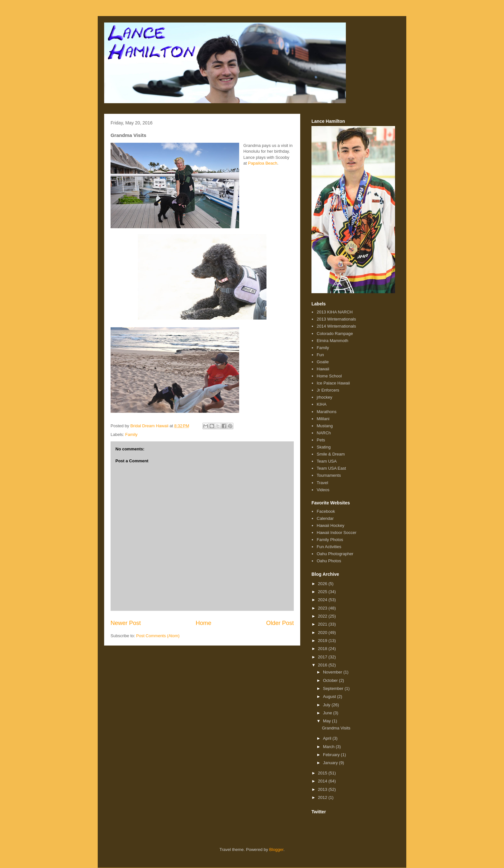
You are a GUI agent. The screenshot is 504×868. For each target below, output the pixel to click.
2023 (323, 608)
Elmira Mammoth (332, 341)
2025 (323, 592)
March (329, 747)
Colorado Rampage (335, 334)
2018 (323, 649)
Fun (320, 355)
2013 (323, 789)
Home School (329, 376)
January (331, 763)
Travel (322, 483)
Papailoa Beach (262, 163)
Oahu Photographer (335, 554)
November (333, 672)
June (328, 713)
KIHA (321, 404)
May (328, 721)
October (331, 680)
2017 (323, 657)
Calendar (325, 518)
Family (131, 434)
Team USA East (331, 468)
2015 (323, 773)
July (327, 705)
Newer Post (126, 623)
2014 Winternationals (336, 326)
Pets (321, 440)
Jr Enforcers (328, 390)
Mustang (325, 426)
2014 (323, 781)
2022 (323, 616)
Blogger (276, 850)
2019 (323, 641)
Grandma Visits (336, 728)
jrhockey (324, 397)
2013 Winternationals (336, 319)
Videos (323, 490)
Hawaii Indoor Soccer (337, 533)
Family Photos (330, 540)
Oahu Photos (329, 561)
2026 (323, 584)
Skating (324, 447)
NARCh (324, 433)
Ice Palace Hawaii (333, 383)
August (330, 696)
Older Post (280, 623)
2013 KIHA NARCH (335, 312)
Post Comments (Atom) (158, 636)
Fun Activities (329, 547)
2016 (323, 665)
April (328, 738)
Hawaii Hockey (330, 525)
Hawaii (323, 369)
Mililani (323, 419)
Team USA (327, 461)
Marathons (326, 412)
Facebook (326, 511)
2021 (323, 624)
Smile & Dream (331, 454)
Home (204, 623)
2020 (323, 633)
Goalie (323, 362)
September (334, 688)
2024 (323, 600)
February (332, 755)
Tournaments (329, 475)
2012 (323, 797)
